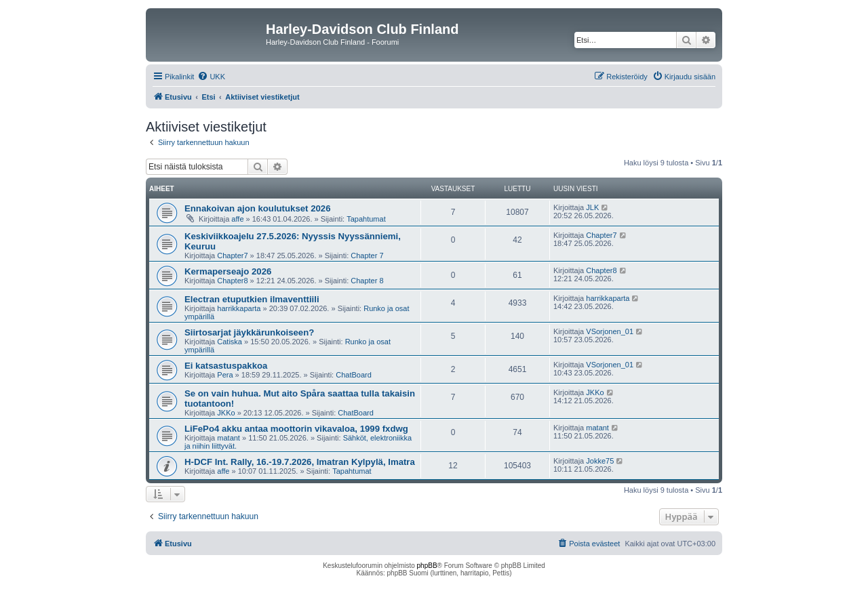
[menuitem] (211, 77)
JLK (592, 207)
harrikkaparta (239, 308)
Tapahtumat (366, 219)
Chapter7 (232, 256)
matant (229, 438)
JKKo (226, 413)
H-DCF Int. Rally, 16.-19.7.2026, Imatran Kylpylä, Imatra (300, 462)
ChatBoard (354, 375)
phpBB (427, 566)
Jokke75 (600, 461)
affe (237, 219)
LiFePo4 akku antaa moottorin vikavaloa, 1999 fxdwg (296, 429)
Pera (225, 375)
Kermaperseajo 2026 (228, 271)
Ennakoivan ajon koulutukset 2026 (257, 208)
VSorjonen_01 (610, 331)
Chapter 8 (367, 281)
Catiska (230, 342)
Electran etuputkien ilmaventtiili (252, 299)
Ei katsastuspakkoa (226, 366)
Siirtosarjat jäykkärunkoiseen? (249, 332)
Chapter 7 (367, 256)
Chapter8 (232, 281)
